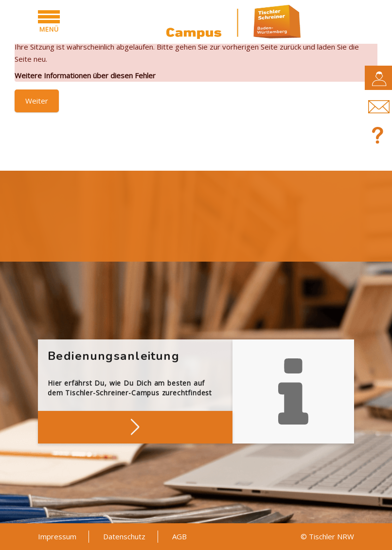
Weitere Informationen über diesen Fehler (85, 75)
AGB (179, 536)
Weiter (37, 101)
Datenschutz (124, 536)
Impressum (57, 536)
